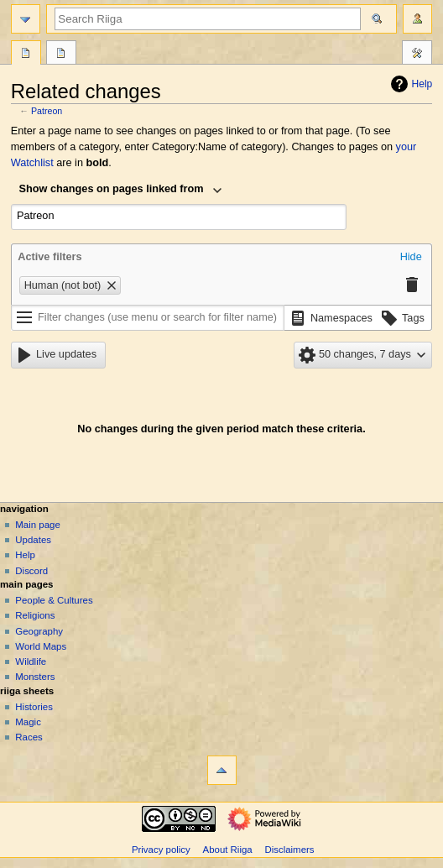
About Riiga (228, 850)
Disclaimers (289, 850)
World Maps (41, 646)
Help (410, 84)
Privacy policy (161, 850)
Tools (417, 55)
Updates (33, 540)
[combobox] (121, 191)
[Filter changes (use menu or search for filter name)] (148, 318)
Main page (38, 525)
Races (29, 737)
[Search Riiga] (208, 19)
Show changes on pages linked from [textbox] (112, 189)
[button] (411, 258)
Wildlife (31, 661)
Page (26, 55)
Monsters (35, 677)
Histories (34, 707)
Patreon (47, 111)
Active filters (50, 257)
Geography (39, 631)
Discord (31, 571)
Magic (28, 722)
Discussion (61, 55)
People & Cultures (54, 600)
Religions (35, 615)
